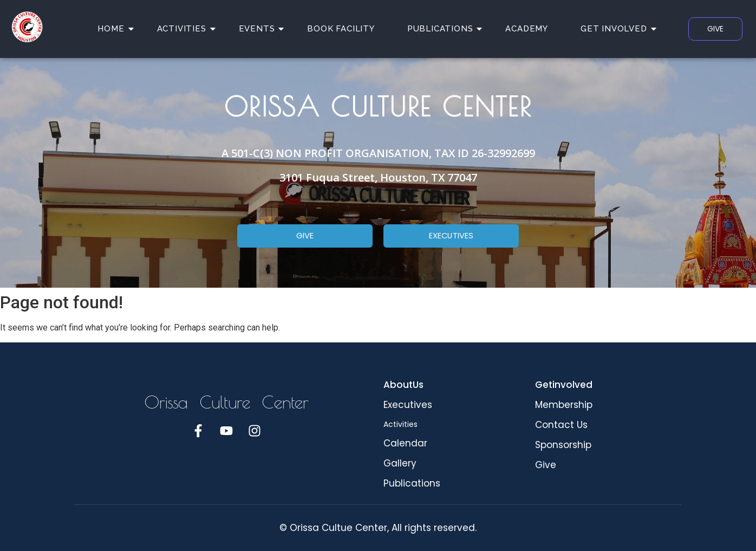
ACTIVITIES (186, 29)
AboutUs (403, 385)
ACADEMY (527, 29)
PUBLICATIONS (444, 29)
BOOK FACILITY (341, 29)
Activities (400, 424)
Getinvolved (564, 385)
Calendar (405, 443)
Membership (564, 405)
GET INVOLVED (618, 29)
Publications (412, 483)
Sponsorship (563, 445)
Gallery (400, 463)
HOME (115, 29)
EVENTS (261, 29)
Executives (408, 405)
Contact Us (561, 425)
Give (546, 465)
